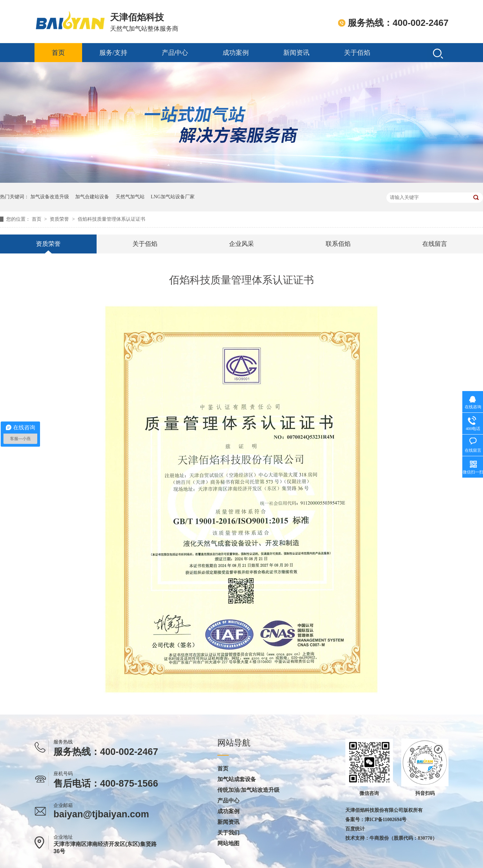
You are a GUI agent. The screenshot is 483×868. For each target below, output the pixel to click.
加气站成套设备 (237, 779)
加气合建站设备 (92, 197)
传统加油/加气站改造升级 (248, 790)
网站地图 (228, 844)
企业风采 (241, 244)
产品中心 (175, 53)
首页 (58, 53)
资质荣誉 (60, 219)
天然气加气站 (130, 197)
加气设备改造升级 (50, 197)
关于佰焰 (357, 53)
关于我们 (228, 833)
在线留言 (435, 244)
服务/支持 (113, 53)
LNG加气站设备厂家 (173, 197)
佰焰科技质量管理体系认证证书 (111, 219)
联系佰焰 (338, 244)
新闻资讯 (296, 53)
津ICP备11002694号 (386, 820)
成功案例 (236, 53)
